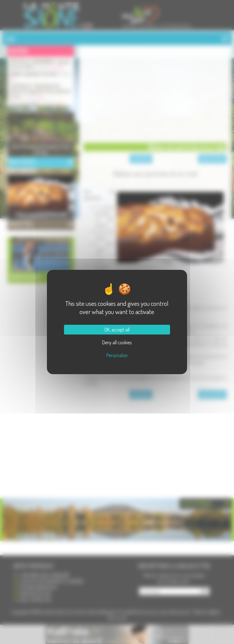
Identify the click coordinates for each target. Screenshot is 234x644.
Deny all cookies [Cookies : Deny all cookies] (117, 342)
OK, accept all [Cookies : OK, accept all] (117, 330)
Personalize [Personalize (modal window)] (117, 355)
